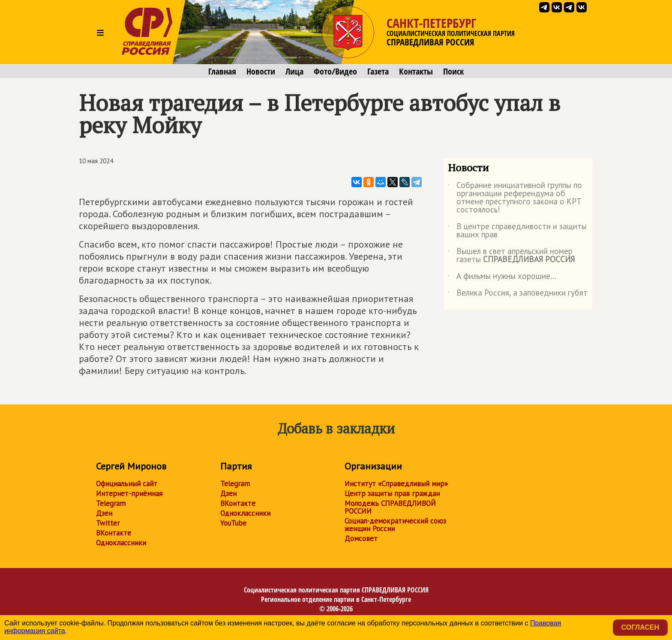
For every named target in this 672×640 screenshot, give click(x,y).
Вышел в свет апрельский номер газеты (511, 256)
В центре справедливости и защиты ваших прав (517, 231)
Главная (222, 72)
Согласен (640, 627)
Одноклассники (121, 543)
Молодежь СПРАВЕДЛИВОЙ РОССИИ (390, 507)
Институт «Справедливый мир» (396, 484)
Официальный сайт (127, 484)
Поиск (453, 72)
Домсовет (361, 538)
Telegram (111, 503)
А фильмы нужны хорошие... (502, 278)
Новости (261, 72)
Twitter (108, 523)
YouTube (233, 523)
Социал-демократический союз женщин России (395, 525)
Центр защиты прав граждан (392, 493)
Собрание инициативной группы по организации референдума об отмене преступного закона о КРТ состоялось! (515, 198)
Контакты (416, 72)
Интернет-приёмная (129, 493)
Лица (294, 72)
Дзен (104, 513)
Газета (378, 72)
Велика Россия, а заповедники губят (518, 294)
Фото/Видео (335, 72)
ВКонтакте (114, 533)
